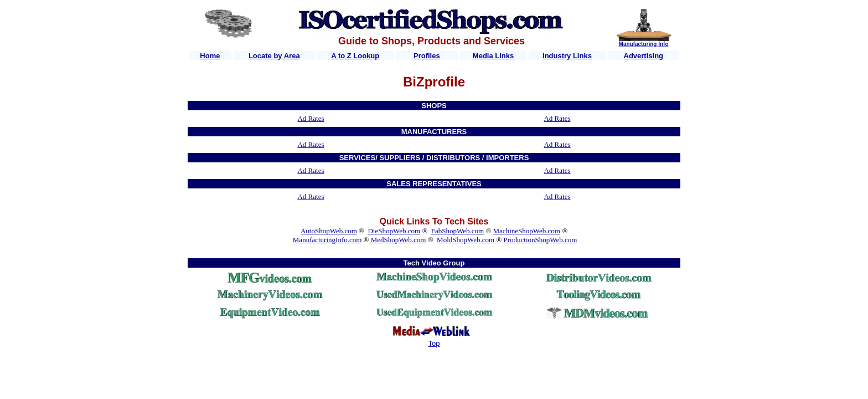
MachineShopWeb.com (527, 231)
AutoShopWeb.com (329, 231)
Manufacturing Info (644, 44)
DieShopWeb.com (394, 231)
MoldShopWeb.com (466, 240)
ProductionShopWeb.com (541, 240)
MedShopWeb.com (397, 240)
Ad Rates (311, 118)
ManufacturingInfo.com (327, 240)
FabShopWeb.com (458, 231)
